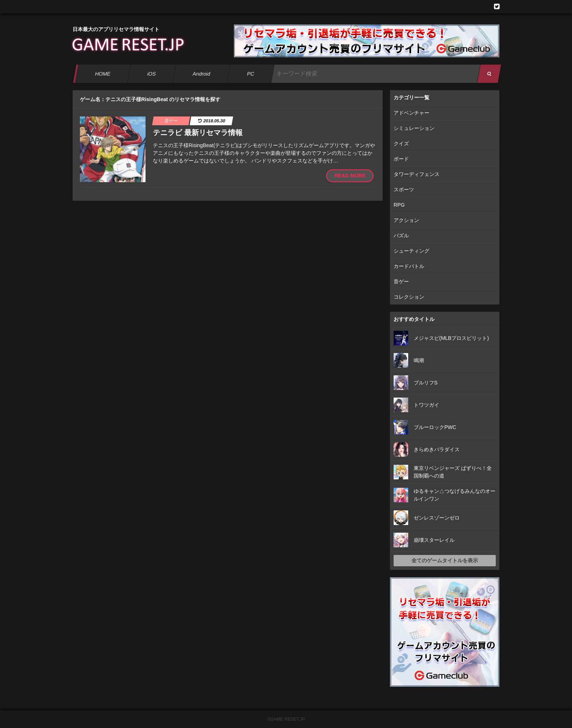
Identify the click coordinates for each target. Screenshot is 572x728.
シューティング (411, 251)
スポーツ (404, 189)
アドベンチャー (411, 113)
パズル (401, 235)
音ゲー (401, 281)
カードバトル (409, 266)
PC (251, 74)
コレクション (409, 297)
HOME (103, 74)
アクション (406, 220)
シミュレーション (414, 128)
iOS (151, 74)
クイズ (401, 143)
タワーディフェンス (417, 174)
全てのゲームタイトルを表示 (445, 560)
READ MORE (350, 176)
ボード (401, 159)
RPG (399, 205)
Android (202, 74)
